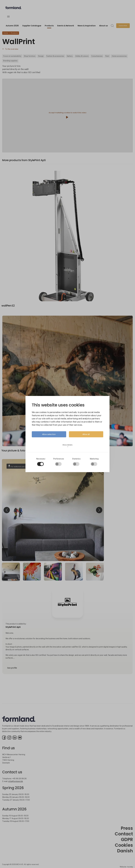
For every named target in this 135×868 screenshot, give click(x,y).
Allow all (86, 434)
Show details (67, 446)
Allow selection (49, 434)
